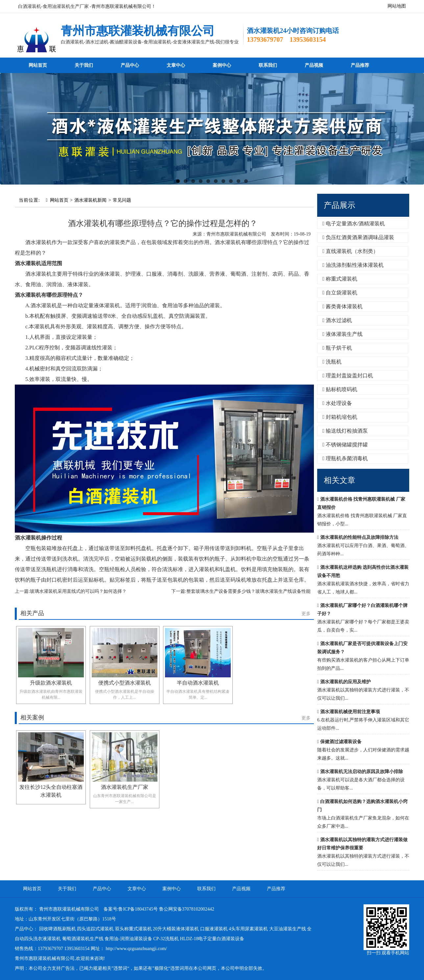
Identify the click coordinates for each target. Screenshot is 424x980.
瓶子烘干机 (337, 348)
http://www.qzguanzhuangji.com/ (137, 949)
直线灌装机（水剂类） (350, 251)
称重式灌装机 (340, 279)
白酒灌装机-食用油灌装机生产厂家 (53, 6)
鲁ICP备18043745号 (138, 909)
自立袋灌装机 (340, 293)
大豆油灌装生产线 (288, 929)
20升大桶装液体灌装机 (176, 929)
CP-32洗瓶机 (166, 939)
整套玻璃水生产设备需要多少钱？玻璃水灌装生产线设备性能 (248, 591)
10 (246, 181)
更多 (306, 614)
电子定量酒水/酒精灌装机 (354, 224)
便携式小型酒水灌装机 (125, 683)
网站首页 (38, 65)
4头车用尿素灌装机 (248, 929)
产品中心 (130, 65)
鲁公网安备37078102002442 (187, 909)
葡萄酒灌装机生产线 (83, 939)
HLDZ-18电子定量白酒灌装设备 (212, 939)
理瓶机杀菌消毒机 (345, 458)
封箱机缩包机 (340, 417)
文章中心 (176, 65)
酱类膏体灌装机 (342, 306)
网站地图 (397, 6)
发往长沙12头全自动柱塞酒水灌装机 (51, 791)
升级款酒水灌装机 (51, 683)
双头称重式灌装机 (133, 929)
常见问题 (122, 200)
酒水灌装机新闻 (90, 200)
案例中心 (222, 65)
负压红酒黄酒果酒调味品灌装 (358, 237)
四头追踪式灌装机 (95, 929)
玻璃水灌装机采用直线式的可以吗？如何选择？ (78, 591)
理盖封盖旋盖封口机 (348, 376)
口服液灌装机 (214, 929)
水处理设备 (337, 403)
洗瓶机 (332, 362)
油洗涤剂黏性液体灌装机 (353, 265)
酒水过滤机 (337, 320)
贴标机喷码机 (340, 389)
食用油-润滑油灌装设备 (128, 939)
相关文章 (340, 480)
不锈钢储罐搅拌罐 (345, 445)
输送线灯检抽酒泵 (345, 431)
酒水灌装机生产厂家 (125, 787)
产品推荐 (360, 65)
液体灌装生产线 (342, 334)
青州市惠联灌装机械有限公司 (138, 31)
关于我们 (84, 65)
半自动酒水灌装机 (198, 683)
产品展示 (340, 205)
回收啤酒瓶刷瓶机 (58, 929)
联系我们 (268, 65)
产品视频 (314, 65)
